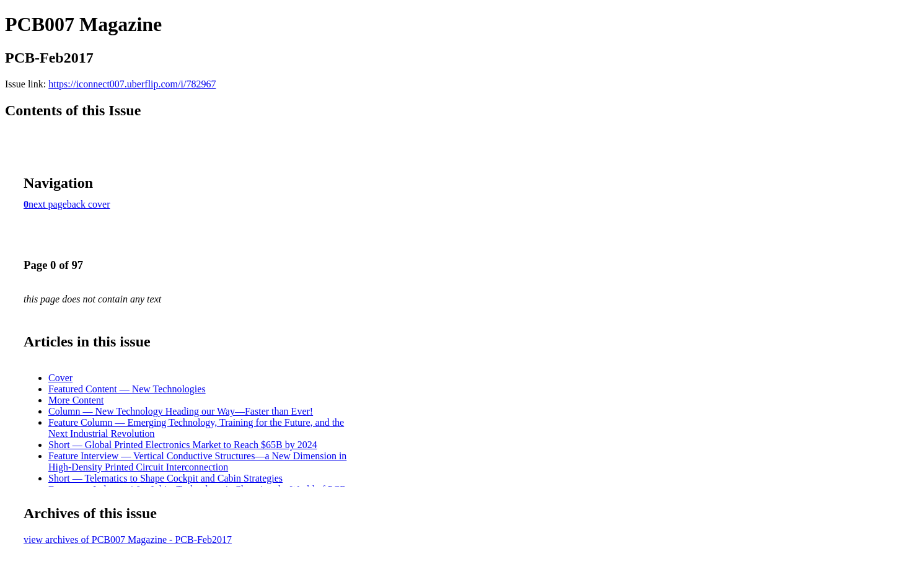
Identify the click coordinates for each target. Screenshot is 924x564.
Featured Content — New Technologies (127, 389)
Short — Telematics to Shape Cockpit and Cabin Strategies (165, 478)
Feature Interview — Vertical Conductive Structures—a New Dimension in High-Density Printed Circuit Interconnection (197, 461)
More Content (76, 400)
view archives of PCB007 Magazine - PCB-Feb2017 (128, 540)
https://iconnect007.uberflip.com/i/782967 (132, 84)
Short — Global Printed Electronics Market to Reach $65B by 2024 (183, 445)
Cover (60, 378)
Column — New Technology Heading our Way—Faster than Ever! (181, 411)
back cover (89, 204)
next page (48, 204)
